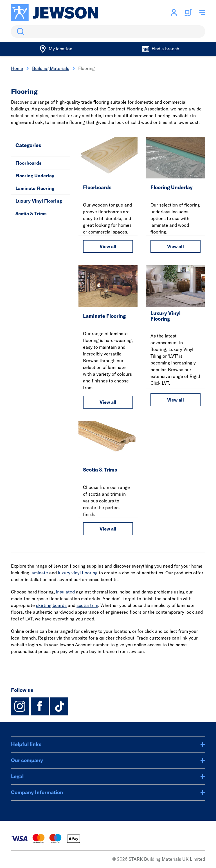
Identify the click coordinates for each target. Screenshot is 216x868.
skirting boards (51, 605)
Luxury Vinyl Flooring (39, 201)
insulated (65, 592)
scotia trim (87, 605)
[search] (108, 31)
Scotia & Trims (31, 214)
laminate (39, 573)
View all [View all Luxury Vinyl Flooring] (175, 400)
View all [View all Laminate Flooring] (108, 402)
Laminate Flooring (35, 188)
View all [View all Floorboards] (108, 246)
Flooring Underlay (35, 176)
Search (19, 31)
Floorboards (28, 163)
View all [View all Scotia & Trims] (108, 529)
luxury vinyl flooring (78, 573)
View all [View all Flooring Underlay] (175, 246)
